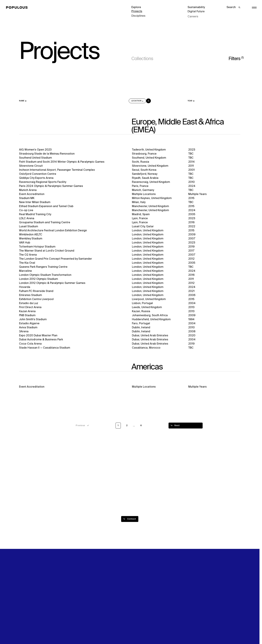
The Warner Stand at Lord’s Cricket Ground (47, 252)
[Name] (23, 101)
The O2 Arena (28, 256)
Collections (142, 59)
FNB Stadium (27, 318)
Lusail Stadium (29, 227)
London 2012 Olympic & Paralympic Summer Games (52, 285)
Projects (137, 11)
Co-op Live (26, 211)
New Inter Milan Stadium (35, 203)
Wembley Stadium (31, 239)
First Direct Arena (30, 310)
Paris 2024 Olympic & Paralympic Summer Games (51, 186)
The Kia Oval (27, 264)
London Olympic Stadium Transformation (45, 276)
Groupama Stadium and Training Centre (45, 223)
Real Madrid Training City (35, 215)
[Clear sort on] (148, 101)
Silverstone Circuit (31, 166)
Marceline (25, 272)
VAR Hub (25, 243)
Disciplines (138, 15)
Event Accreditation (32, 194)
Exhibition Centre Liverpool (36, 301)
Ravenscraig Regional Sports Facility (43, 182)
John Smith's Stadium (33, 322)
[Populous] (18, 8)
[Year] (191, 101)
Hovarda (25, 289)
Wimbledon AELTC (31, 235)
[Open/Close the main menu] (254, 8)
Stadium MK (27, 199)
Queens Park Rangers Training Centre (43, 268)
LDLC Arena (27, 219)
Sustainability (196, 7)
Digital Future (196, 11)
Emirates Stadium (30, 297)
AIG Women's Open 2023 (35, 150)
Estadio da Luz (29, 305)
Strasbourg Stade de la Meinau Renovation (47, 154)
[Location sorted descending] (137, 101)
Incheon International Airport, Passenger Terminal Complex (57, 170)
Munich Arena (28, 190)
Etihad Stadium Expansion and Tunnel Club (46, 207)
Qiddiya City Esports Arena (36, 178)
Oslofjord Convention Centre (38, 174)
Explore (136, 7)
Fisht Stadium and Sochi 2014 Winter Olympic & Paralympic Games (62, 162)
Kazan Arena (27, 314)
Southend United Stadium (35, 158)
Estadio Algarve (29, 327)
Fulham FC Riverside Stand (36, 293)
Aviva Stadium (28, 331)
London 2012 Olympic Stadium (38, 280)
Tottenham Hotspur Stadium (37, 247)
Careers (193, 15)
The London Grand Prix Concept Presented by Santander (56, 260)
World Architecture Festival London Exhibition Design (53, 231)
